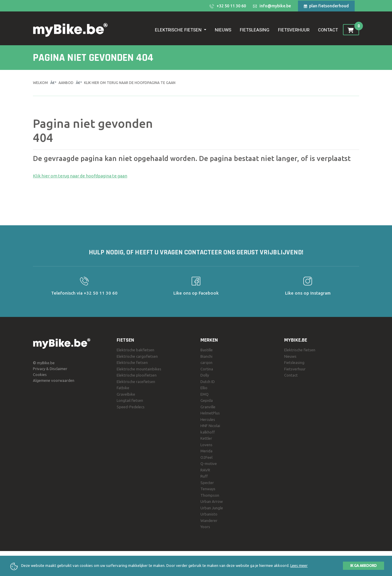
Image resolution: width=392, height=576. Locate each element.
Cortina (207, 369)
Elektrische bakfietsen (135, 350)
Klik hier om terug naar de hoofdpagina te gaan (130, 83)
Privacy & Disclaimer (50, 369)
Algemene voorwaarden (54, 380)
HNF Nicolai (210, 426)
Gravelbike (126, 394)
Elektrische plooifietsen (137, 375)
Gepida (207, 400)
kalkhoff (208, 432)
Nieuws (223, 30)
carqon (206, 362)
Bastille (207, 350)
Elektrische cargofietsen (137, 356)
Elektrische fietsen (132, 362)
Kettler (206, 438)
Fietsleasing (255, 30)
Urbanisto (209, 514)
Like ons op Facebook (196, 286)
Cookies (40, 375)
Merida (206, 451)
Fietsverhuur (294, 30)
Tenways (208, 489)
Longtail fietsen (130, 400)
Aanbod (66, 83)
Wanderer (209, 520)
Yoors (205, 527)
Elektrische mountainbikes (139, 369)
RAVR (205, 470)
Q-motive (209, 464)
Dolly (205, 375)
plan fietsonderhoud (326, 6)
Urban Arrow (212, 501)
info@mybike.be (272, 6)
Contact (328, 30)
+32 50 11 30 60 (228, 6)
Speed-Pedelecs (131, 407)
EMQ (205, 394)
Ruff (204, 476)
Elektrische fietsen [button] (179, 30)
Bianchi (206, 356)
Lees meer (299, 565)
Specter (207, 483)
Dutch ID (208, 382)
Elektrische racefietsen (136, 382)
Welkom (40, 83)
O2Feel (206, 457)
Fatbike (123, 388)
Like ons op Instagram (308, 286)
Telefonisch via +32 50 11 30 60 (84, 286)
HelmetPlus (210, 413)
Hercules (208, 419)
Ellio (204, 388)
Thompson (210, 495)
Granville (208, 407)
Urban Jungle (212, 508)
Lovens (206, 445)
